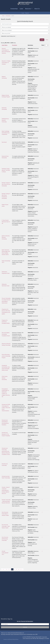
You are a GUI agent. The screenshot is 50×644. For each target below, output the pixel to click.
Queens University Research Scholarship (6, 237)
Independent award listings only (8, 36)
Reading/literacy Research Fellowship (5, 120)
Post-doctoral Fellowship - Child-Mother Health (6, 526)
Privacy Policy (12, 639)
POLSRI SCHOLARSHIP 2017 (5, 553)
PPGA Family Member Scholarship (5, 378)
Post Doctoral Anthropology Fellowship (5, 539)
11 (12, 569)
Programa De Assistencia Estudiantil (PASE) (6, 322)
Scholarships (14, 9)
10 (10, 569)
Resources (28, 9)
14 (19, 569)
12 (14, 569)
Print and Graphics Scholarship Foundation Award (6, 334)
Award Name (5, 45)
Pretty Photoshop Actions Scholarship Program (6, 356)
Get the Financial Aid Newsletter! (25, 621)
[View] (42, 48)
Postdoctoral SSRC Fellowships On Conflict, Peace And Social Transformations (6, 408)
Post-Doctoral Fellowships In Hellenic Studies (5, 514)
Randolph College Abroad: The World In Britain (6, 170)
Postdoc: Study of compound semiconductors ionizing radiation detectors (6, 490)
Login (23, 13)
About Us (37, 9)
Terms (17, 639)
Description (15, 45)
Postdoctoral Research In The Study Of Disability (6, 434)
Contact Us (6, 639)
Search (42, 40)
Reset (47, 40)
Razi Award (4, 142)
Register (27, 13)
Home (3, 16)
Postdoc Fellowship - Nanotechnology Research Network (6, 501)
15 (21, 569)
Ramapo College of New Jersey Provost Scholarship (6, 184)
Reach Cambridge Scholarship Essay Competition (6, 133)
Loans (21, 9)
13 (17, 569)
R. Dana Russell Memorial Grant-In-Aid (6, 222)
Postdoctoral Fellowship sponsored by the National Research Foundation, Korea (6, 451)
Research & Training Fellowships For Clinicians (6, 62)
